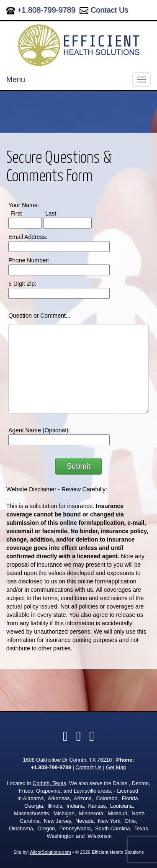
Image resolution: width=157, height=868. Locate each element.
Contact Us (109, 10)
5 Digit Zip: (22, 284)
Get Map (116, 768)
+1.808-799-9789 (46, 10)
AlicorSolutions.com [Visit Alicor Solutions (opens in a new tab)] (50, 852)
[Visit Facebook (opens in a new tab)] (65, 736)
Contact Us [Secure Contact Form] (88, 768)
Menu (16, 80)
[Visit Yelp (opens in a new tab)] (79, 736)
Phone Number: (29, 260)
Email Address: (28, 237)
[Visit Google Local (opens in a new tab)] (92, 736)
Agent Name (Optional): (39, 430)
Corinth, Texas (49, 783)
